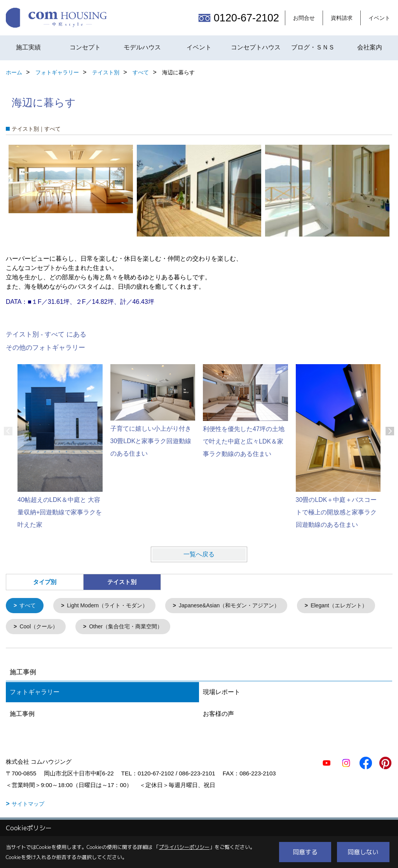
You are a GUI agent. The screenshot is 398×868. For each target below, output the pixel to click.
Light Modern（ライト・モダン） (112, 606)
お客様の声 (218, 715)
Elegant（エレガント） (51, 628)
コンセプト (85, 47)
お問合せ (304, 18)
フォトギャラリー (35, 694)
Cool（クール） (133, 628)
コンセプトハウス (256, 47)
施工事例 (22, 715)
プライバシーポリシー (184, 847)
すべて (29, 606)
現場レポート (222, 694)
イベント (379, 18)
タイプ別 (45, 582)
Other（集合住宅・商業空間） (224, 628)
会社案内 (370, 47)
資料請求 (342, 18)
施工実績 (28, 47)
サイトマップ (28, 805)
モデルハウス (142, 47)
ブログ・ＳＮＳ (313, 47)
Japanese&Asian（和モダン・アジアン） (241, 606)
